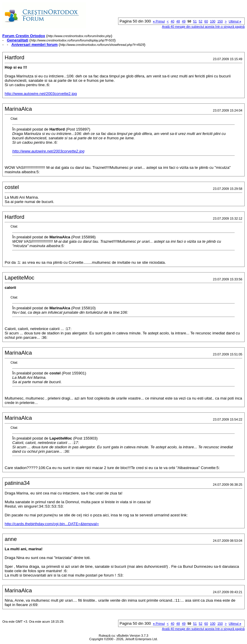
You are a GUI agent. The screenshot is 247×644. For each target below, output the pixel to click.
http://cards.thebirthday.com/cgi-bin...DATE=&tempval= (52, 524)
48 (178, 21)
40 (172, 21)
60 (206, 21)
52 (201, 21)
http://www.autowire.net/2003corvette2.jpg (41, 94)
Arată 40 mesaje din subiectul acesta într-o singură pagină (203, 27)
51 (195, 21)
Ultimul (235, 21)
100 (213, 21)
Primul (159, 21)
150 (220, 21)
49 (184, 21)
